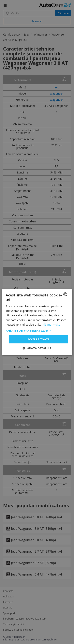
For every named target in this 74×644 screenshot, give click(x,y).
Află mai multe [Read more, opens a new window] (51, 325)
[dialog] (37, 322)
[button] (37, 331)
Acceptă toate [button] (38, 339)
